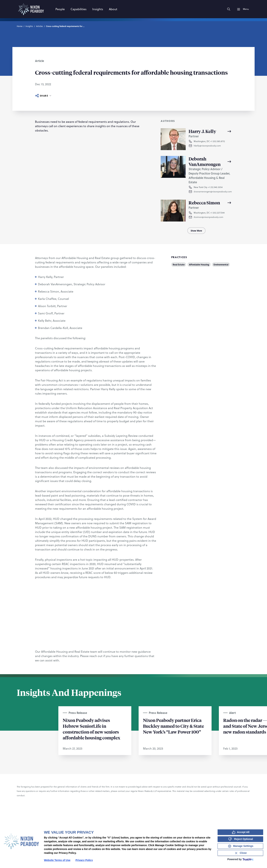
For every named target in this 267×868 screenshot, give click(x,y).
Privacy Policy (84, 860)
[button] (213, 146)
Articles (39, 26)
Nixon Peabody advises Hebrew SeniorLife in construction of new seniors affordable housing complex (91, 729)
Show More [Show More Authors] (196, 231)
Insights (29, 26)
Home (20, 26)
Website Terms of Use (57, 860)
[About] (113, 9)
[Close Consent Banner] (240, 853)
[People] (60, 9)
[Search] (229, 9)
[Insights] (98, 9)
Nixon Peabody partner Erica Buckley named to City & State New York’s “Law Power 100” (173, 726)
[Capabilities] (79, 9)
